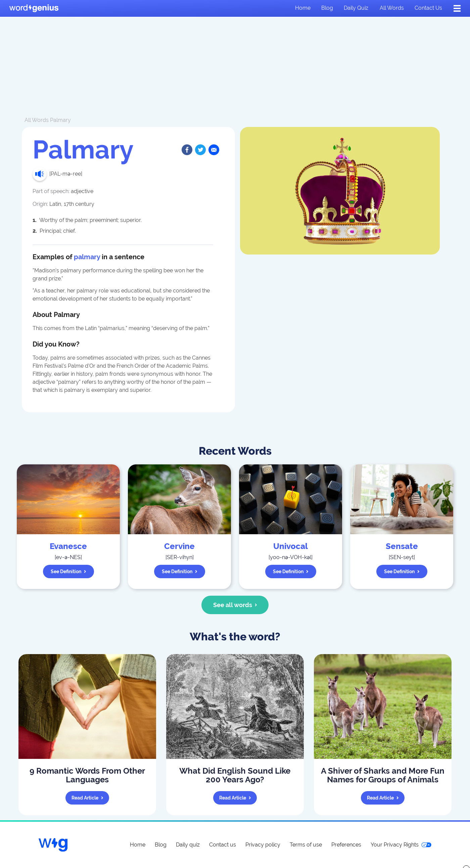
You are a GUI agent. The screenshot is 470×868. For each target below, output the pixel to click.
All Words (37, 120)
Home (303, 8)
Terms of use (306, 845)
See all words (235, 605)
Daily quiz (356, 8)
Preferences (346, 845)
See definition (68, 572)
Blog (327, 8)
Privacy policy (263, 845)
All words (392, 8)
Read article (87, 798)
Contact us (428, 8)
